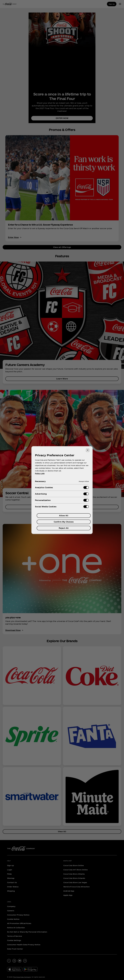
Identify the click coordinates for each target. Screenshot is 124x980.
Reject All (64, 528)
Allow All (64, 515)
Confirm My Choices (64, 522)
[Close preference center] (88, 450)
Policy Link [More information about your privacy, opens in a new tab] (40, 473)
